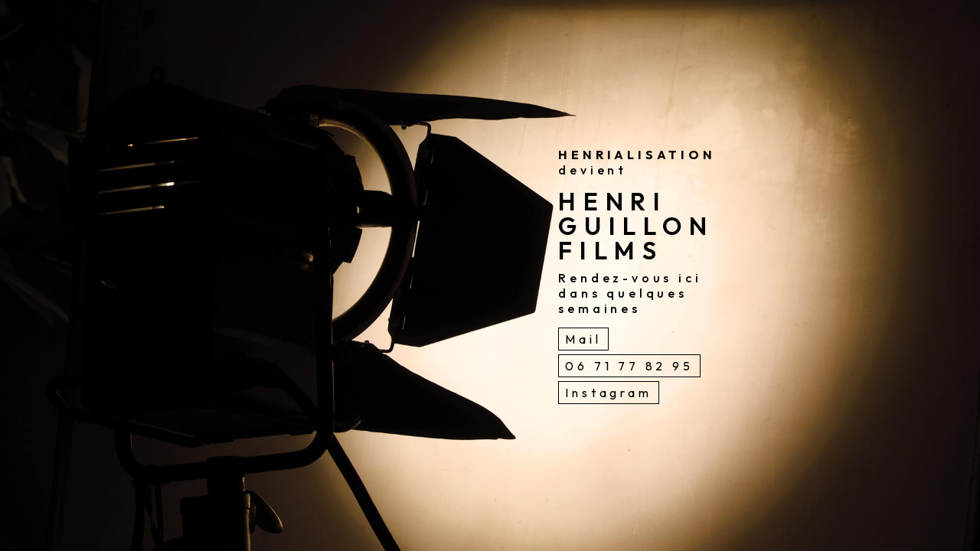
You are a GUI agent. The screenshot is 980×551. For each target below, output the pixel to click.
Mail (583, 339)
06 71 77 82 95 (629, 366)
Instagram (608, 393)
